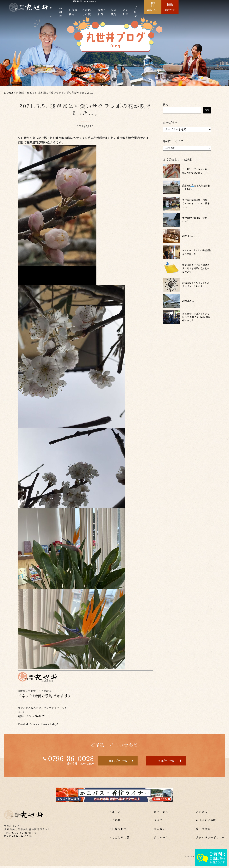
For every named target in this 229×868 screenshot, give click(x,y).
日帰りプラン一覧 (112, 762)
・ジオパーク (160, 840)
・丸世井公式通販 (204, 823)
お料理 (73, 14)
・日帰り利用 (118, 831)
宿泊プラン (218, 12)
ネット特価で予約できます (45, 696)
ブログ (174, 14)
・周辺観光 (158, 831)
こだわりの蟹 (108, 14)
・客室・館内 (160, 814)
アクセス (160, 14)
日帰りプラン (194, 12)
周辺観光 (144, 14)
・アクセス (200, 814)
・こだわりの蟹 (119, 840)
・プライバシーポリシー (209, 840)
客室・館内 (128, 14)
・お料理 (115, 823)
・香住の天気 (202, 831)
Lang (173, 4)
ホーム (60, 14)
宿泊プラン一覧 (174, 762)
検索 (165, 105)
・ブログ (157, 823)
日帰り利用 (88, 14)
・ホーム (115, 814)
